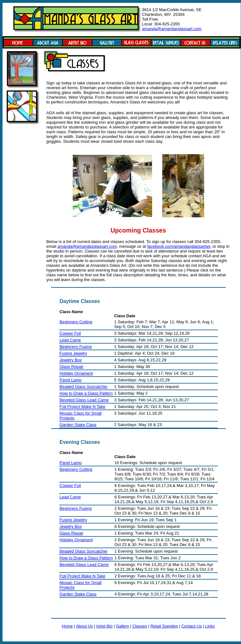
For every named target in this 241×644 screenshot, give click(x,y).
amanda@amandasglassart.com (172, 29)
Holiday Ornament (76, 373)
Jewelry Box (71, 360)
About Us (84, 626)
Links (210, 626)
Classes (140, 626)
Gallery (122, 626)
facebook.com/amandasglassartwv (178, 246)
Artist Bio (104, 626)
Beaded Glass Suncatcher (84, 387)
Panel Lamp (71, 380)
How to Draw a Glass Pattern (86, 393)
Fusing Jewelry (74, 353)
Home (67, 626)
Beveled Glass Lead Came (84, 400)
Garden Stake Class (78, 425)
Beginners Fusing (76, 347)
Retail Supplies (164, 626)
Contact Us (191, 626)
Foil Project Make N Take (83, 407)
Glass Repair (72, 367)
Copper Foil (70, 333)
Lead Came (70, 340)
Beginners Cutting (76, 322)
